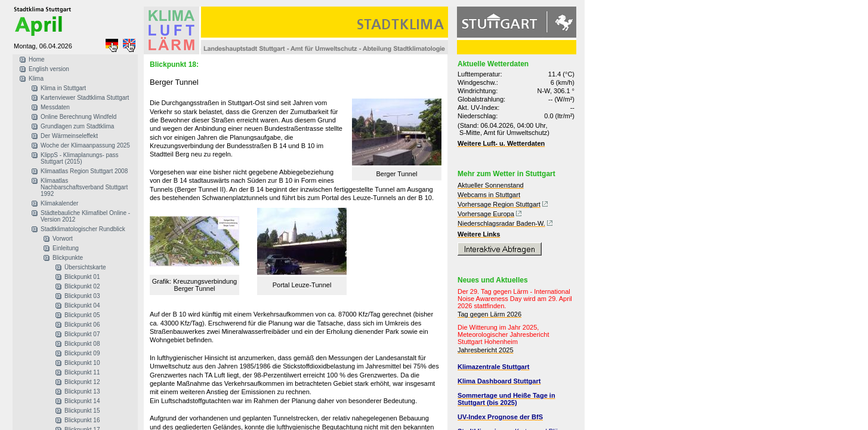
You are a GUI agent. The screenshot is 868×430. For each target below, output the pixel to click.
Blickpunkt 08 (82, 344)
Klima (36, 79)
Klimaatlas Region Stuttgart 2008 (84, 171)
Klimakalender (59, 203)
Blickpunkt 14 (82, 401)
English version (49, 69)
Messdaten (55, 107)
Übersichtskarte (85, 267)
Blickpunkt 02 (82, 286)
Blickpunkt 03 (82, 296)
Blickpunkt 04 (82, 305)
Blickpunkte (68, 258)
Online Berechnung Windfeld (78, 117)
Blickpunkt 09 (82, 353)
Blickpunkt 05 (82, 315)
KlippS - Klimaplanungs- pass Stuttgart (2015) (80, 158)
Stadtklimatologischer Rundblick (83, 229)
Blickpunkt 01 (82, 277)
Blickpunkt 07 (82, 334)
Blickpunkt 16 (82, 420)
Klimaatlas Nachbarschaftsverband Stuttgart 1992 (84, 187)
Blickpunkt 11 (82, 372)
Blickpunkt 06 (82, 325)
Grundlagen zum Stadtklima (77, 126)
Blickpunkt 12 (82, 382)
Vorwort (63, 239)
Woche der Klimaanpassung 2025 (85, 145)
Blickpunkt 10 (82, 363)
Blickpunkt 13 (82, 391)
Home (37, 59)
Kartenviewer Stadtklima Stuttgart (85, 98)
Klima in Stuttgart (63, 88)
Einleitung (66, 248)
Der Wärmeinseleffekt (69, 136)
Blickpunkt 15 (82, 411)
